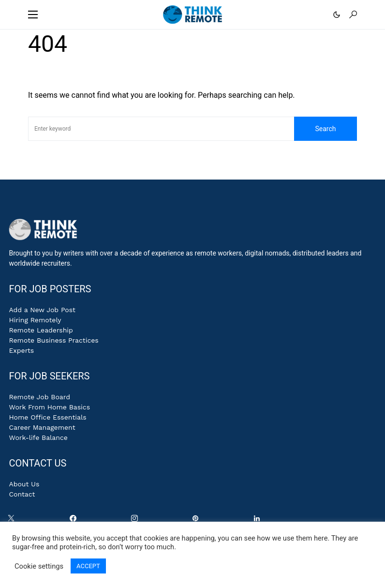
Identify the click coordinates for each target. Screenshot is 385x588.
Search (325, 129)
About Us (24, 484)
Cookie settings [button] (39, 566)
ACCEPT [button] (88, 566)
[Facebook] (75, 521)
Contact (22, 494)
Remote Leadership (41, 330)
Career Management (42, 427)
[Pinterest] (197, 521)
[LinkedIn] (259, 521)
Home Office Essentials (47, 417)
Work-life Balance (38, 437)
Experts (21, 350)
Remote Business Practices (53, 340)
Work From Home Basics (49, 407)
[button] (33, 15)
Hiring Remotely (35, 320)
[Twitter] (13, 521)
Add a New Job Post (42, 310)
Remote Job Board (39, 397)
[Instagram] (136, 521)
